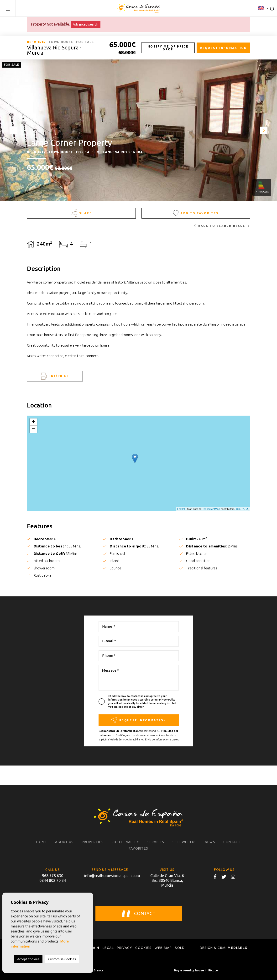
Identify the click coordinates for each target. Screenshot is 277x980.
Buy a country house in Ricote (196, 970)
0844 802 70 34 (53, 880)
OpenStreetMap (211, 509)
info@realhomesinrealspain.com (110, 876)
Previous (12, 130)
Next (265, 130)
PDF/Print (55, 376)
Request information (223, 48)
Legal (108, 948)
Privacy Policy (167, 700)
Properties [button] (93, 842)
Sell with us (185, 842)
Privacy (125, 948)
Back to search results (222, 226)
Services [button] (156, 842)
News (210, 842)
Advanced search (86, 24)
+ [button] (33, 422)
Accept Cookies (28, 959)
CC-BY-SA (242, 509)
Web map (163, 948)
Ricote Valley (125, 842)
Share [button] (81, 213)
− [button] (33, 429)
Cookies (143, 948)
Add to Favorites (196, 213)
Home (42, 842)
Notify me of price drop (168, 48)
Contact (232, 842)
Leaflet (181, 509)
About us (64, 842)
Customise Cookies (62, 959)
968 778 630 (53, 876)
